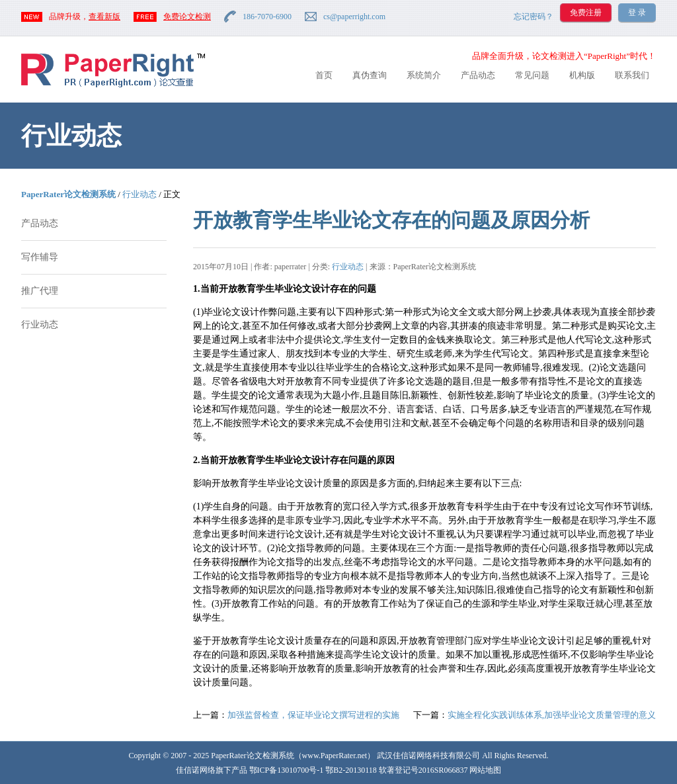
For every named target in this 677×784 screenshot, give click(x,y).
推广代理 (40, 291)
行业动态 (139, 194)
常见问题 (532, 75)
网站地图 (485, 770)
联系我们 (632, 75)
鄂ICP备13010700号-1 (287, 770)
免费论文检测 (187, 17)
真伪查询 (370, 75)
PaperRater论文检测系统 (68, 194)
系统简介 (424, 75)
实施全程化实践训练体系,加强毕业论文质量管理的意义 (552, 715)
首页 (324, 75)
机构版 (582, 75)
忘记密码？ (534, 17)
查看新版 (104, 17)
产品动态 (478, 75)
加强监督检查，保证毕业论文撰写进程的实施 (313, 715)
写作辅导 (40, 257)
